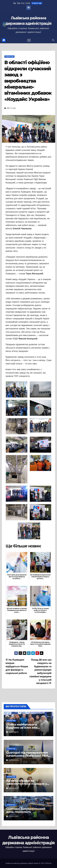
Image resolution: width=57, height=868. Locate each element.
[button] (53, 40)
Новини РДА (11, 721)
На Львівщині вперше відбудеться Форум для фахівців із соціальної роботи (17, 666)
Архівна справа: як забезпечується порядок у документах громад (27, 784)
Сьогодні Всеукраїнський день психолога (26, 810)
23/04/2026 (14, 732)
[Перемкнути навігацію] (29, 40)
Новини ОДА (9, 56)
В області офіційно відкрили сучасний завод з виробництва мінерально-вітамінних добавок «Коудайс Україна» (28, 81)
